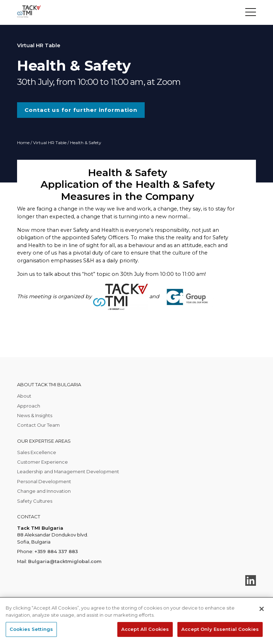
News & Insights (35, 415)
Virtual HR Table (50, 143)
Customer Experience (42, 462)
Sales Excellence (37, 452)
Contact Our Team (38, 425)
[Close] (262, 609)
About (24, 396)
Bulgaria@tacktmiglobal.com (65, 561)
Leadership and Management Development (68, 471)
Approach (29, 406)
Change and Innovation (44, 491)
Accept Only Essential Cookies (220, 629)
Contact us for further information (81, 110)
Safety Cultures (35, 501)
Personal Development (44, 481)
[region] (136, 621)
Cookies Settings (31, 629)
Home (23, 143)
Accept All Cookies (145, 629)
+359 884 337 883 (56, 551)
